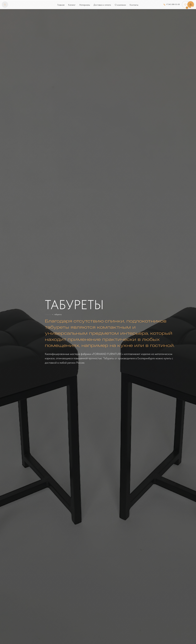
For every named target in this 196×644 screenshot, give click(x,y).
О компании (120, 5)
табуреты (58, 314)
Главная (61, 5)
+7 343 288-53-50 (173, 4)
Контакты (134, 5)
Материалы (85, 5)
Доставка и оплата (102, 5)
